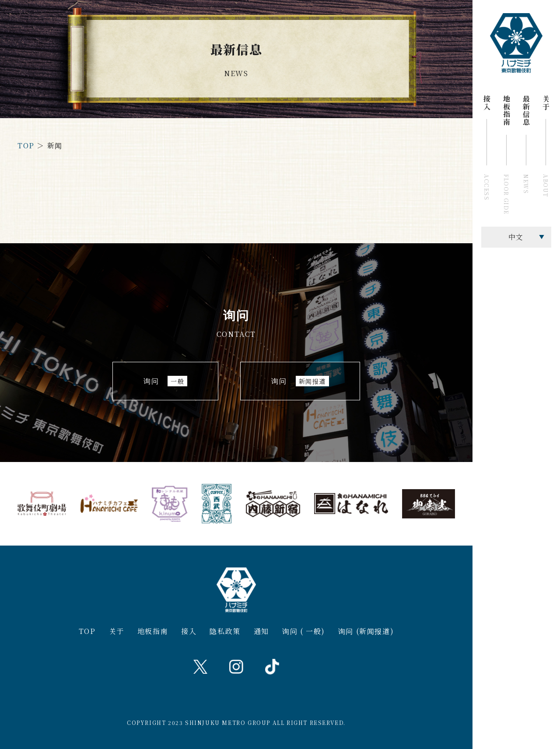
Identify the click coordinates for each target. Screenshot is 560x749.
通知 (261, 631)
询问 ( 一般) (304, 631)
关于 (117, 631)
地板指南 (153, 631)
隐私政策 (225, 631)
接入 (189, 631)
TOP (26, 145)
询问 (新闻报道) (366, 631)
